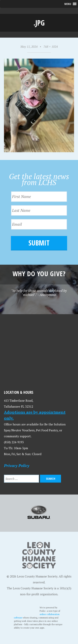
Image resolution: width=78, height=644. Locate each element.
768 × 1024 (51, 47)
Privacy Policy (17, 466)
